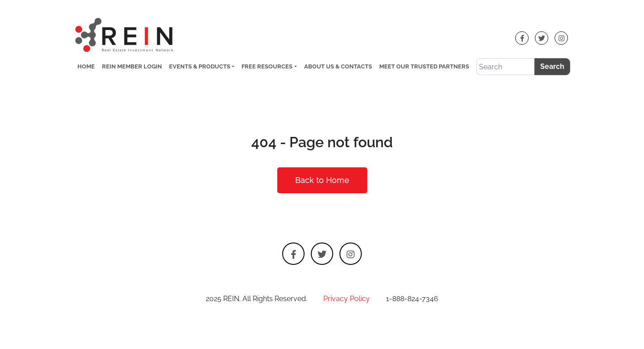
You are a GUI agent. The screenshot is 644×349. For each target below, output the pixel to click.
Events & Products (200, 66)
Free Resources (267, 66)
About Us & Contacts (338, 66)
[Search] (505, 67)
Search (552, 66)
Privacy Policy (347, 299)
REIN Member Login (132, 66)
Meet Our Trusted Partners (424, 66)
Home (86, 66)
